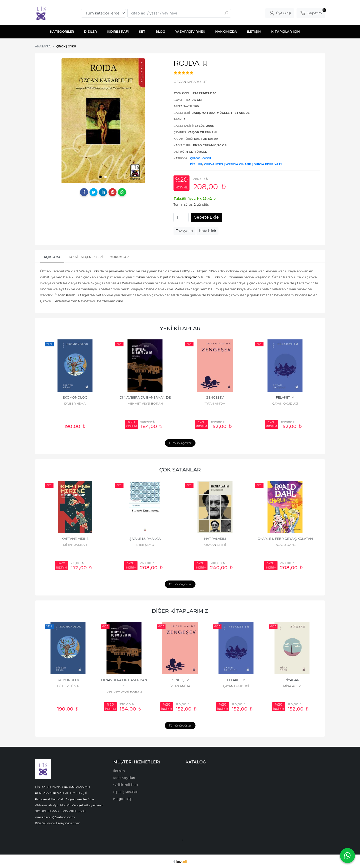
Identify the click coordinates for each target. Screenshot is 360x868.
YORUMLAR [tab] (119, 257)
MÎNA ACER (292, 686)
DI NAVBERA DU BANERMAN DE (145, 397)
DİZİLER (196, 164)
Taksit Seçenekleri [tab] (85, 257)
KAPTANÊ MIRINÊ (75, 539)
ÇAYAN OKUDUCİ (285, 403)
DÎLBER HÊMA (75, 403)
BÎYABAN (292, 680)
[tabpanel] (103, 121)
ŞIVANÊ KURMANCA (145, 539)
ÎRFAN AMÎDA (215, 403)
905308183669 (47, 811)
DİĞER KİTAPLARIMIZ (180, 611)
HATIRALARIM (215, 539)
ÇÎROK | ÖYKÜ (200, 158)
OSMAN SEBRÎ (215, 545)
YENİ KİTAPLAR (180, 328)
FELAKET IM (285, 397)
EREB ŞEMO (145, 545)
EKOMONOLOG (75, 397)
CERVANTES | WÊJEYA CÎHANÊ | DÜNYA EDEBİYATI (243, 164)
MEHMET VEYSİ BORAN (145, 403)
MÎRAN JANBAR (75, 545)
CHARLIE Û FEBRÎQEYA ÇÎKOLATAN (285, 539)
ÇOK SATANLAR (180, 470)
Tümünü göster (180, 443)
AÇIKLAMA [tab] (52, 257)
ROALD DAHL (285, 545)
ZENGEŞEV (215, 397)
